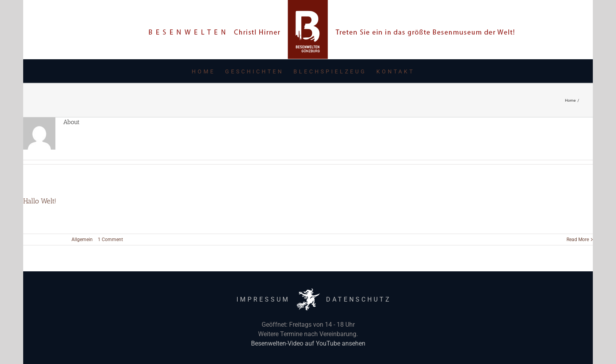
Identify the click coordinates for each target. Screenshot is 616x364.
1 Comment (110, 240)
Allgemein (82, 240)
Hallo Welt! (40, 201)
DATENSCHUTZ (359, 299)
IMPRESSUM (263, 299)
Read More (578, 240)
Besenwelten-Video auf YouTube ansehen (308, 343)
